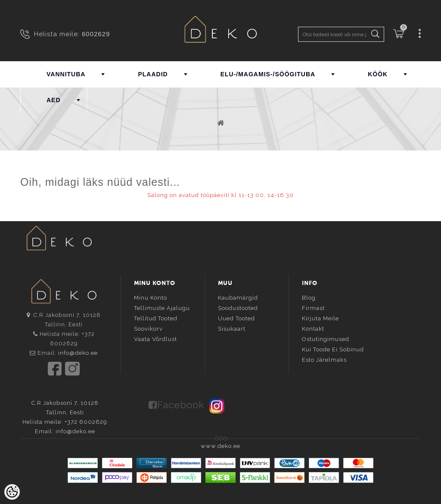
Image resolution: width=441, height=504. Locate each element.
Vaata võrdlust (155, 339)
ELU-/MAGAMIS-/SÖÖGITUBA (268, 74)
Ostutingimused (326, 339)
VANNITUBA (66, 74)
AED (54, 100)
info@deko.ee (78, 353)
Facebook (181, 405)
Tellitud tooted (156, 318)
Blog (309, 298)
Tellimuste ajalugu (162, 308)
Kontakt (313, 329)
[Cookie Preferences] (12, 492)
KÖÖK (378, 74)
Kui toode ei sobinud (333, 349)
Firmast (313, 308)
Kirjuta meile (320, 318)
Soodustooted (238, 308)
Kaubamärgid (238, 298)
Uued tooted (236, 318)
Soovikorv (148, 329)
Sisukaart (232, 329)
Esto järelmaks (324, 360)
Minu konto (151, 298)
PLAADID (153, 74)
